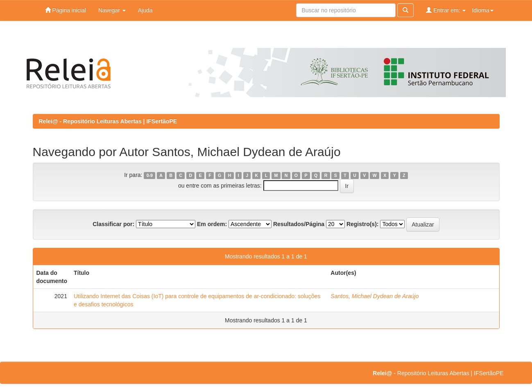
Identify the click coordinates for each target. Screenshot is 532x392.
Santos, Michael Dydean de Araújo (375, 296)
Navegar (112, 10)
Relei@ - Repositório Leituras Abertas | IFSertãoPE (108, 121)
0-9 (150, 175)
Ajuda (145, 10)
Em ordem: (212, 224)
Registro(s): (363, 224)
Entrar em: (446, 10)
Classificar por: (113, 224)
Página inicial (66, 10)
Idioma (482, 10)
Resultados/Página (299, 224)
